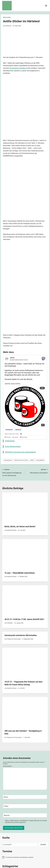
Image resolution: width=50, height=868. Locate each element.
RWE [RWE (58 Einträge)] (35, 829)
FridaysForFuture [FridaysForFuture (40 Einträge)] (17, 809)
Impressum (24, 847)
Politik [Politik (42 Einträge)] (31, 829)
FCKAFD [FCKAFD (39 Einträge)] (36, 807)
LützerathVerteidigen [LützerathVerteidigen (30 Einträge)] (7, 827)
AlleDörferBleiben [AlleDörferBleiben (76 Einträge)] (14, 801)
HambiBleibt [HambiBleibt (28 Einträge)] (40, 809)
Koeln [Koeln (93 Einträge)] (26, 820)
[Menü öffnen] (46, 6)
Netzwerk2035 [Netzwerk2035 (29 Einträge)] (37, 827)
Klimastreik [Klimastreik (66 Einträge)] (37, 816)
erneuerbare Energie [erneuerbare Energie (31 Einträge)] (7, 807)
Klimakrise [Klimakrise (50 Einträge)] (43, 813)
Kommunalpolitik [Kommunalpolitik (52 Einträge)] (8, 824)
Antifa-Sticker (10, 369)
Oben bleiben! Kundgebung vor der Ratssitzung (13, 401)
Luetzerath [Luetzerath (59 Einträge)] (34, 824)
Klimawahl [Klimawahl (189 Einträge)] (9, 820)
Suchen (43, 773)
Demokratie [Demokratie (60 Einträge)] (24, 804)
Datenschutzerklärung (38, 847)
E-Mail (6, 734)
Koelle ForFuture (12, 459)
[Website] (25, 744)
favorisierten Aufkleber (18, 68)
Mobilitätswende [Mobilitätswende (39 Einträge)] (18, 827)
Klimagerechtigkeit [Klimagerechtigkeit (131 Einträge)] (29, 812)
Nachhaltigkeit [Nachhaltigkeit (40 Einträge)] (29, 827)
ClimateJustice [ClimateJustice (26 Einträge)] (12, 804)
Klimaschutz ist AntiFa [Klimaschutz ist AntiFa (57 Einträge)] (24, 816)
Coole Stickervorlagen (13, 375)
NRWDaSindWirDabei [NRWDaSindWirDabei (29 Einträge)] (7, 829)
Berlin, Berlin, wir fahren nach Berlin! (20, 455)
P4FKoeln (8, 26)
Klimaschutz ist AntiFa (21, 389)
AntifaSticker (8, 389)
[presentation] (25, 436)
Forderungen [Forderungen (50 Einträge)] (7, 809)
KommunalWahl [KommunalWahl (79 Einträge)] (22, 824)
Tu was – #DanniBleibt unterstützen (20, 501)
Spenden (15, 847)
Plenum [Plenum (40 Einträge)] (26, 829)
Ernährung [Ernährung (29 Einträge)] (16, 807)
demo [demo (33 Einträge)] (18, 804)
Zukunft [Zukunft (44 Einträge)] (23, 833)
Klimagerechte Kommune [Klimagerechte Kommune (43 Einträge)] (10, 813)
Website (7, 744)
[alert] (25, 786)
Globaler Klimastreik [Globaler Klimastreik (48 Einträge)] (30, 809)
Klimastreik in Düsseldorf (37, 399)
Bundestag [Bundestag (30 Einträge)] (5, 804)
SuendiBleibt (40, 389)
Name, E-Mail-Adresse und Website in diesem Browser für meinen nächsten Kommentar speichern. (26, 750)
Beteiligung (7, 17)
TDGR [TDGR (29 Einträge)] (39, 829)
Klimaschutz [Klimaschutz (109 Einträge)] (8, 816)
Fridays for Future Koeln (14, 567)
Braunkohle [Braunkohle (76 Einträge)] (33, 801)
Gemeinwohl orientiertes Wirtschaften (21, 564)
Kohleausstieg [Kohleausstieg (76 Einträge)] (36, 820)
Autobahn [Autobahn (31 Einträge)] (25, 801)
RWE (32, 389)
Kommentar (8, 694)
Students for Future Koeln (14, 666)
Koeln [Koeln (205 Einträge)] (19, 820)
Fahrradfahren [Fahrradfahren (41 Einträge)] (29, 807)
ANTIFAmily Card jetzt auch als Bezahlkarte (20, 380)
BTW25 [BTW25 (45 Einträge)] (41, 801)
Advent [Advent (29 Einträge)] (4, 801)
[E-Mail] (25, 734)
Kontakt (7, 847)
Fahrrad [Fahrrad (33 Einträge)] (21, 807)
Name (6, 725)
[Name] (25, 725)
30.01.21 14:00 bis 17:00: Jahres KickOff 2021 (24, 548)
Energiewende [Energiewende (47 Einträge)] (34, 804)
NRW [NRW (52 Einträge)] (44, 827)
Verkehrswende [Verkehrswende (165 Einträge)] (11, 833)
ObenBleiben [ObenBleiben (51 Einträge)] (18, 829)
